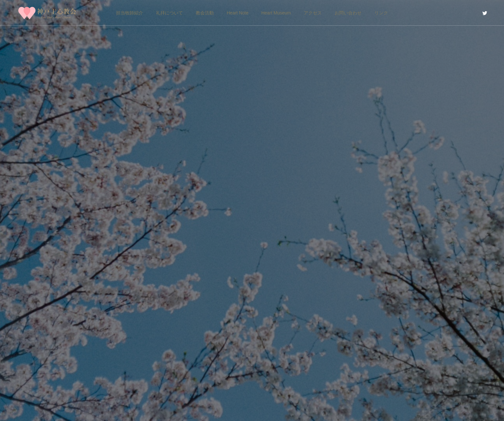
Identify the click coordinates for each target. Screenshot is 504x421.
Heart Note (238, 13)
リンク (381, 13)
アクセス (313, 13)
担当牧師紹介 (130, 13)
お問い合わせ (348, 13)
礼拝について (169, 13)
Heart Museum (276, 13)
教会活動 (205, 13)
